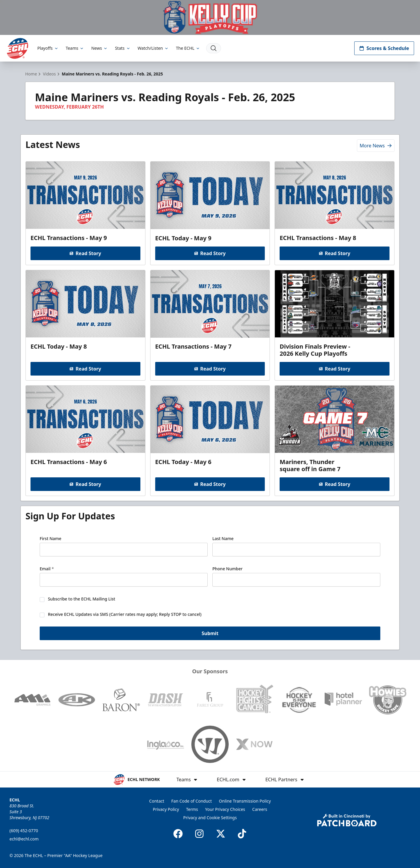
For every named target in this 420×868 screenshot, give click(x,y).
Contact (157, 801)
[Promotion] (210, 17)
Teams (75, 48)
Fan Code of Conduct (191, 801)
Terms (192, 809)
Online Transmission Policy (245, 801)
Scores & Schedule (384, 48)
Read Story (85, 253)
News (100, 48)
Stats (123, 48)
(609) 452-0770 (24, 831)
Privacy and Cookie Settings (210, 818)
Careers (260, 809)
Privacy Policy (166, 809)
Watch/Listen (153, 48)
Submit (210, 634)
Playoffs (48, 48)
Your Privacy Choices (225, 809)
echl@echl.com (24, 839)
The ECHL (188, 48)
